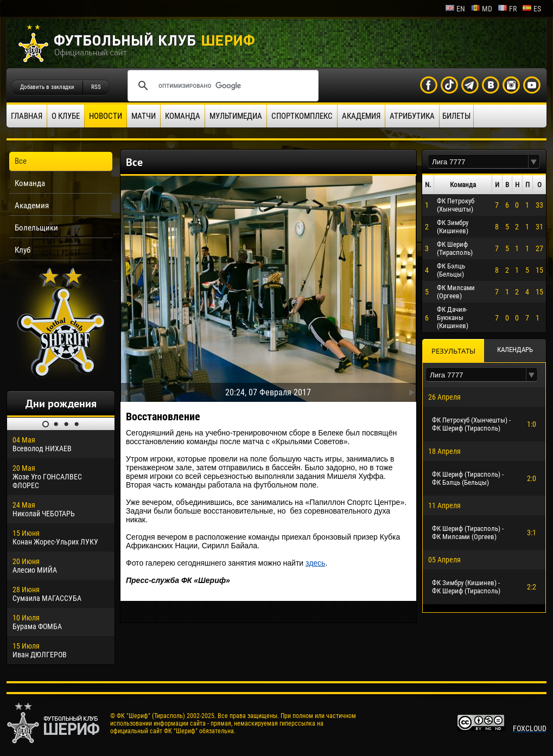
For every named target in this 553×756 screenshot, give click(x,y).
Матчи (144, 116)
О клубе (66, 116)
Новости (106, 116)
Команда (183, 116)
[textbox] (478, 162)
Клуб (23, 250)
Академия (361, 116)
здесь (315, 563)
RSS (96, 87)
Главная (27, 116)
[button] (534, 162)
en (455, 9)
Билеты (456, 116)
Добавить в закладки (47, 87)
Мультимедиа (236, 116)
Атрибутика (412, 116)
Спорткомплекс (302, 116)
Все (21, 161)
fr (507, 9)
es (532, 9)
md (481, 9)
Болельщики (36, 228)
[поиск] (221, 86)
